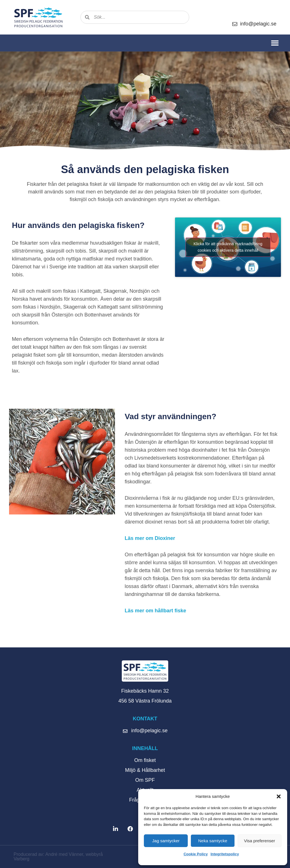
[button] (279, 796)
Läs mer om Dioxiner (150, 538)
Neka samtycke (213, 841)
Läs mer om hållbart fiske (155, 611)
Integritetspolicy (225, 854)
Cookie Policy (196, 854)
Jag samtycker (166, 841)
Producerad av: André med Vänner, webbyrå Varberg (58, 857)
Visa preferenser (259, 841)
